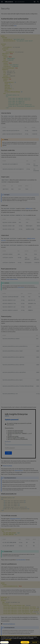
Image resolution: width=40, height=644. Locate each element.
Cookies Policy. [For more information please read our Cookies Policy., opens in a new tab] (8, 640)
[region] (20, 640)
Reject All (35, 642)
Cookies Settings (4, 642)
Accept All (25, 642)
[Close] (38, 638)
